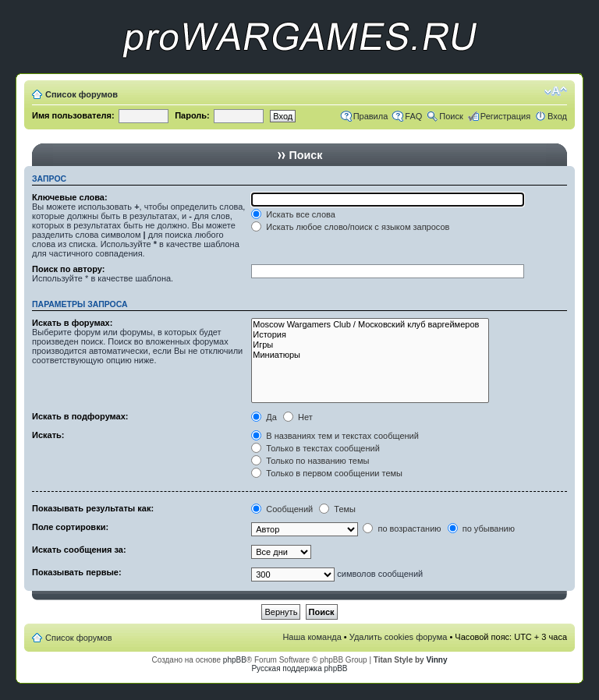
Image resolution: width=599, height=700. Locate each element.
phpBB (235, 660)
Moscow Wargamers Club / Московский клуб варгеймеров (370, 325)
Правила (371, 116)
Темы (337, 509)
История (370, 335)
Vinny (436, 660)
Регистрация (505, 116)
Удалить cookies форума (399, 637)
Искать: (48, 435)
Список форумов (82, 94)
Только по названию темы (310, 461)
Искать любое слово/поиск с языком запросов (350, 227)
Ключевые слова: (70, 197)
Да (264, 417)
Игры (370, 345)
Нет (298, 417)
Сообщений (282, 509)
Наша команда (312, 637)
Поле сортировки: (70, 527)
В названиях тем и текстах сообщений (335, 436)
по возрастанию (402, 529)
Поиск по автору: (68, 269)
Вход (557, 116)
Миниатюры (370, 355)
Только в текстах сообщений (315, 448)
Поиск (451, 116)
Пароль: (192, 115)
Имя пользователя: (73, 115)
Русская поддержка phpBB (299, 668)
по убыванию (481, 529)
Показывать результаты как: (93, 508)
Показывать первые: (77, 572)
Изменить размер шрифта (556, 91)
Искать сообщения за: (79, 550)
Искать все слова (293, 214)
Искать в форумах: (72, 323)
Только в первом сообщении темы (327, 473)
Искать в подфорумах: (80, 416)
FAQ (413, 116)
